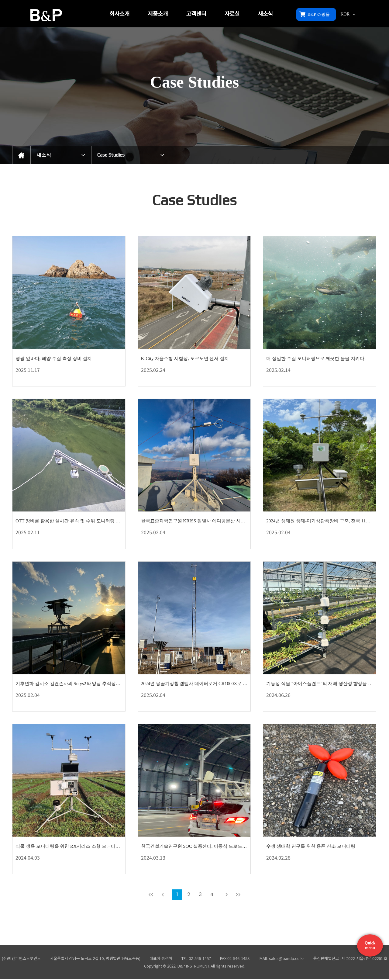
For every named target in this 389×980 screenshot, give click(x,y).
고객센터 (196, 14)
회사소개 (119, 14)
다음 (226, 896)
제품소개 (158, 14)
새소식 (265, 14)
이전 (163, 896)
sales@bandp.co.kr (287, 959)
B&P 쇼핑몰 (315, 14)
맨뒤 (238, 896)
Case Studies (111, 155)
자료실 (232, 14)
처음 (151, 896)
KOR (348, 14)
